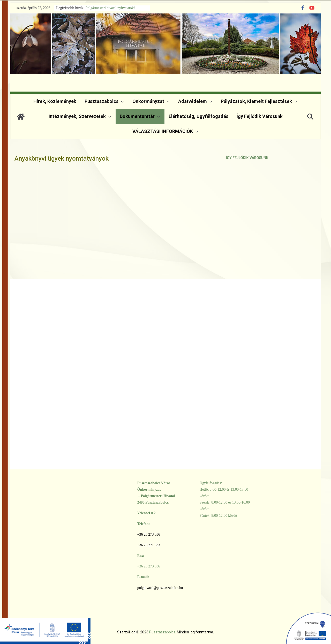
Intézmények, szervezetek (77, 116)
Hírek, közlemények (55, 101)
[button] (121, 102)
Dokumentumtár (137, 116)
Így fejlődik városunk (260, 116)
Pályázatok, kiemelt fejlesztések (256, 101)
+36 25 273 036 (149, 534)
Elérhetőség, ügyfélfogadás (198, 116)
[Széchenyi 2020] (286, 627)
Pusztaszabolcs (101, 101)
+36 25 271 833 (149, 545)
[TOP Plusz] (45, 627)
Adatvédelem (193, 101)
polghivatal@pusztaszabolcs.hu (160, 588)
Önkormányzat (148, 101)
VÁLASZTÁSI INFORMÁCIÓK (163, 131)
